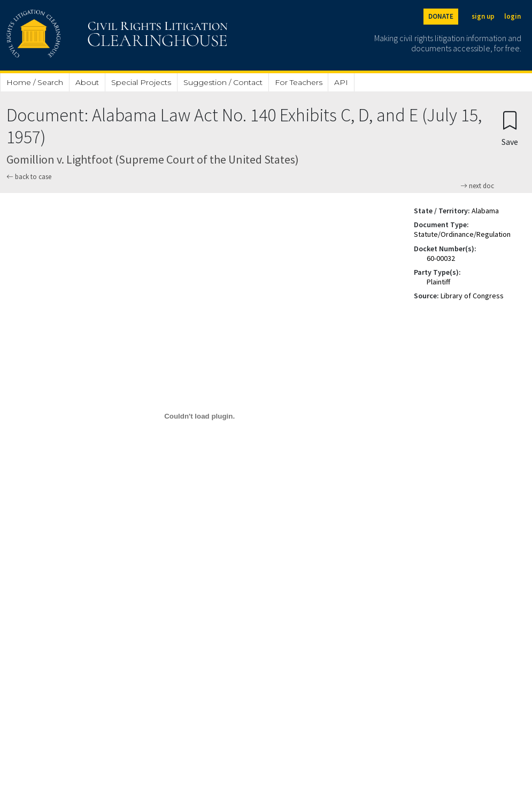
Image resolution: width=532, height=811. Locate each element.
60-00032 (441, 258)
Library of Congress (472, 296)
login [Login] (512, 16)
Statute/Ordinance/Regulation (462, 234)
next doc (477, 186)
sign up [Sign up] (483, 16)
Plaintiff (438, 282)
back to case (29, 177)
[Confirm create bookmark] (510, 128)
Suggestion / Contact (223, 82)
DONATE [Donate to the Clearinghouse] (441, 16)
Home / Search (35, 82)
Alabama (485, 211)
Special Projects (141, 82)
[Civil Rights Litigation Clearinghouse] (87, 35)
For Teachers (299, 82)
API (341, 82)
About (87, 82)
